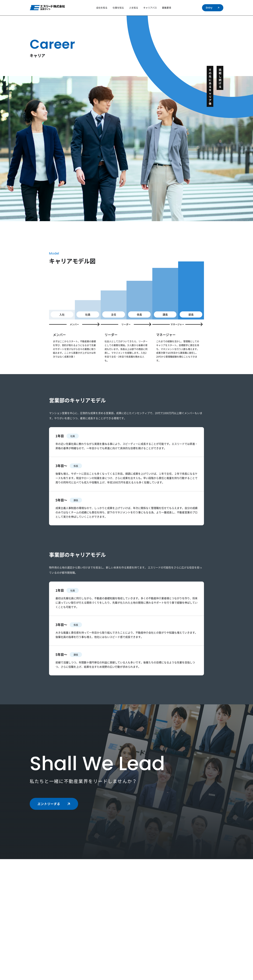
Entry (213, 8)
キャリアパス (150, 8)
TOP (45, 19)
